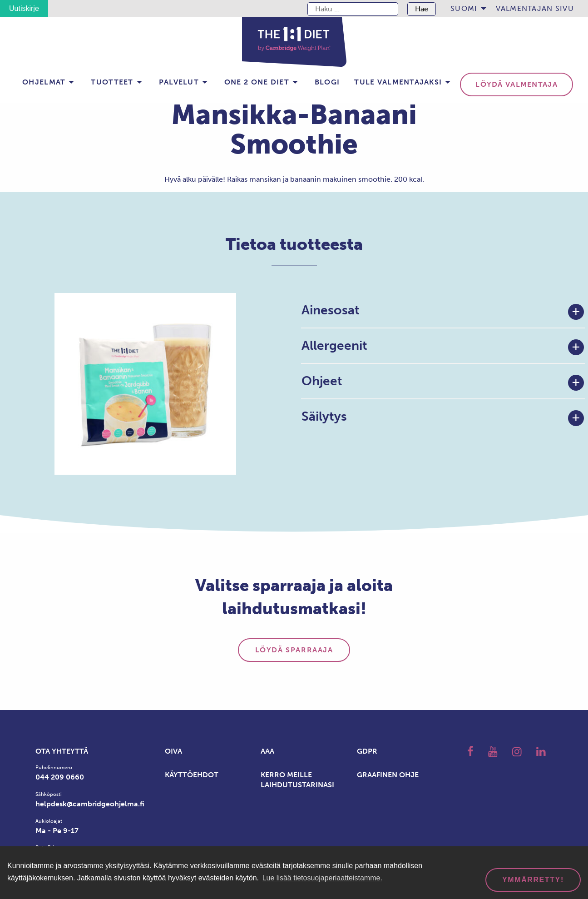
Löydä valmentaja (516, 84)
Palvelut (179, 82)
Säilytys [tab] (324, 416)
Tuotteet (112, 82)
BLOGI (327, 82)
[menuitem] (466, 9)
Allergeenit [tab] (334, 345)
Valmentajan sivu (535, 8)
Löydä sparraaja (294, 650)
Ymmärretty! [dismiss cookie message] (533, 880)
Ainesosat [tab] (331, 310)
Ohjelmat (44, 82)
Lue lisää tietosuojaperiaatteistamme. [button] (322, 878)
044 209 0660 (60, 777)
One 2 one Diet (257, 82)
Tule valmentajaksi (398, 82)
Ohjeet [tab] (322, 381)
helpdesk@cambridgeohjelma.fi (90, 804)
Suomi (464, 8)
